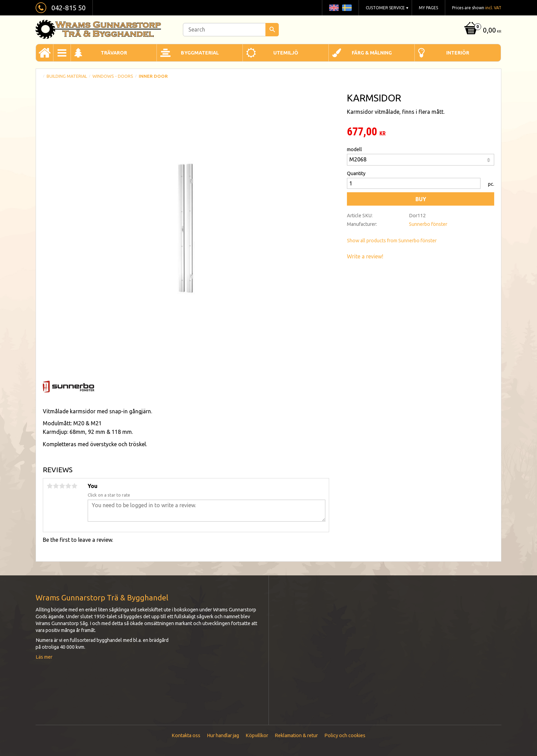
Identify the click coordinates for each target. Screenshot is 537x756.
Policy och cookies (345, 735)
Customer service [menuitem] (385, 8)
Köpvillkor (257, 735)
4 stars (68, 486)
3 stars (62, 486)
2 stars (56, 486)
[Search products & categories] (231, 30)
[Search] (272, 30)
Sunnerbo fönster (428, 224)
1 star (50, 486)
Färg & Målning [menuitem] (372, 53)
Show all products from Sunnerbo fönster (392, 241)
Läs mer (44, 657)
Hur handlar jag (223, 735)
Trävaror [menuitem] (114, 53)
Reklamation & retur (296, 735)
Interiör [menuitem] (458, 53)
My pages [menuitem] (428, 8)
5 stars (74, 486)
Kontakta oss (186, 735)
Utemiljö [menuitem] (286, 53)
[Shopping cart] (482, 31)
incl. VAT (493, 8)
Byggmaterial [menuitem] (200, 53)
